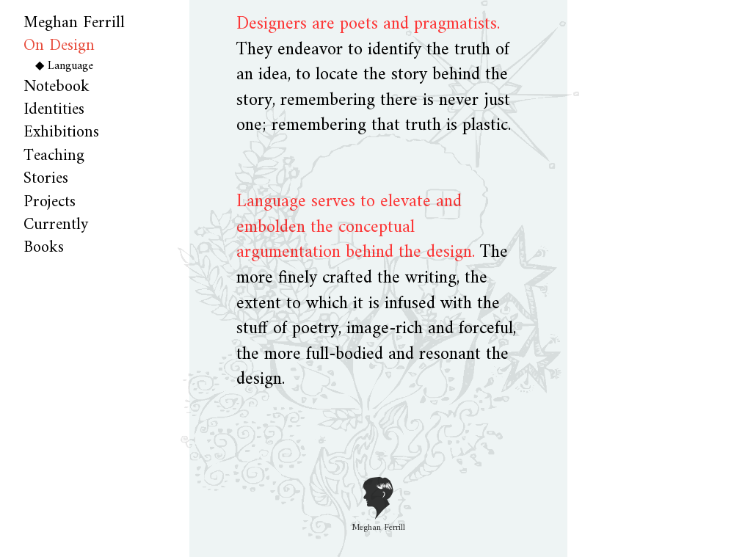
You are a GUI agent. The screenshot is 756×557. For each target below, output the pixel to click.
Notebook (57, 87)
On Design (59, 46)
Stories (46, 179)
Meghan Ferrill (74, 23)
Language (70, 66)
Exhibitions (61, 132)
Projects (50, 202)
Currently (56, 225)
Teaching (54, 156)
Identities (54, 110)
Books (44, 248)
